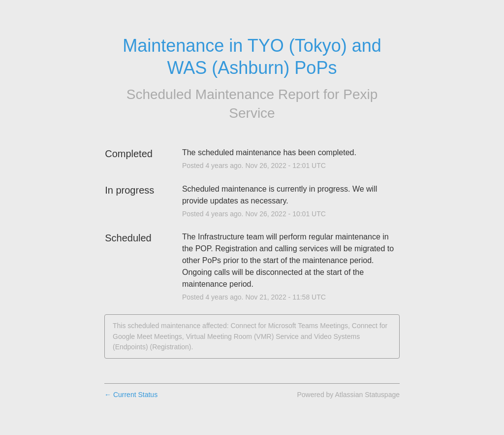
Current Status (131, 395)
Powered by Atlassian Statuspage (348, 395)
